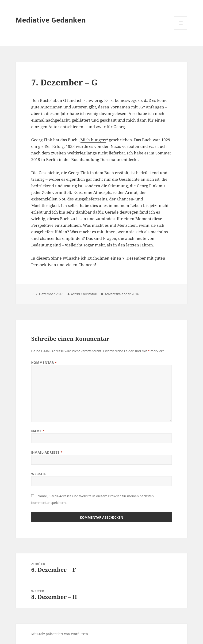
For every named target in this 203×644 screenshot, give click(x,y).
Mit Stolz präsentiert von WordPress (59, 634)
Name (38, 431)
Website (39, 474)
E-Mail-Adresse (47, 452)
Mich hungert (93, 140)
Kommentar (44, 362)
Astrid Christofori (84, 294)
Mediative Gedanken (51, 20)
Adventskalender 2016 (122, 294)
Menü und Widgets (181, 29)
